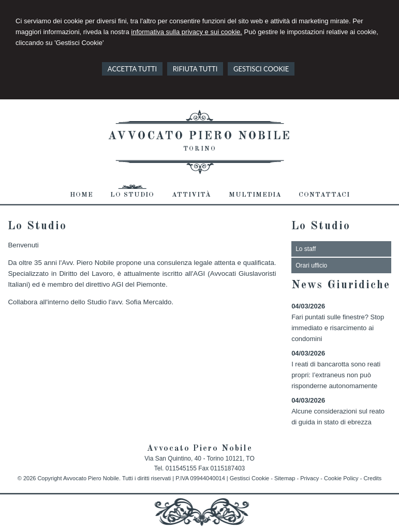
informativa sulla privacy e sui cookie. (187, 32)
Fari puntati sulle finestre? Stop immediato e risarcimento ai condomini (338, 328)
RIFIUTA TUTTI (195, 69)
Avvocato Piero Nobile (200, 136)
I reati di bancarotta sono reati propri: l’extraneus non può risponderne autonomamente (336, 375)
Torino (200, 149)
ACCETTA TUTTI (132, 69)
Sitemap (285, 478)
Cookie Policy (341, 478)
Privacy (309, 478)
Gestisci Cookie (249, 478)
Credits (372, 478)
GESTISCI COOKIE (261, 69)
